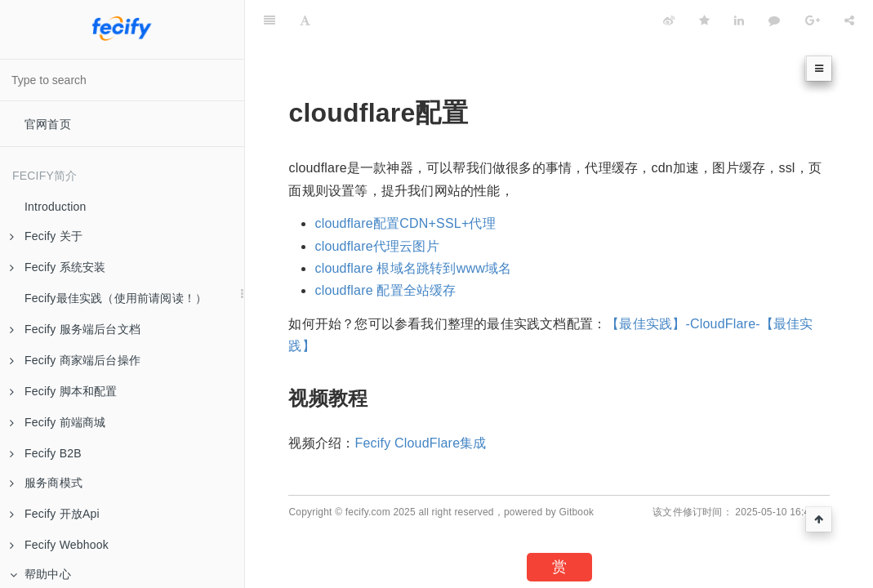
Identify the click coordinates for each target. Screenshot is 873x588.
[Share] (849, 20)
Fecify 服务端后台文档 (75, 329)
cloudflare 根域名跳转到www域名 (413, 268)
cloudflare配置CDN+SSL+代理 (405, 223)
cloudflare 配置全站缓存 (385, 290)
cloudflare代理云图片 (376, 246)
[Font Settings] (305, 20)
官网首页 (48, 124)
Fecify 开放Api (55, 514)
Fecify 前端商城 (58, 422)
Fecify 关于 (46, 236)
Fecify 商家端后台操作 (75, 360)
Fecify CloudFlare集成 (420, 443)
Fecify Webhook (59, 545)
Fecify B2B (46, 453)
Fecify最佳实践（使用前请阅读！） (116, 298)
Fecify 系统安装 (58, 267)
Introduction (56, 207)
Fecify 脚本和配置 (64, 391)
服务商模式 (46, 483)
